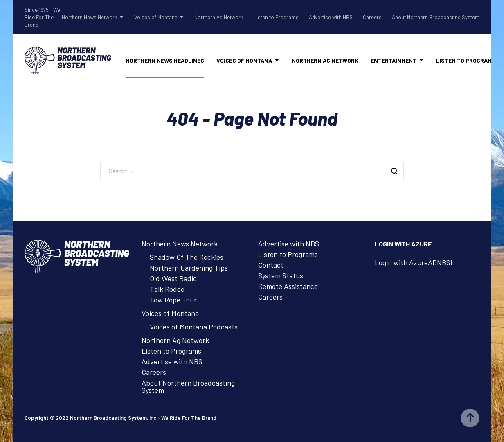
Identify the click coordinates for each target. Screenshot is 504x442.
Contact (271, 265)
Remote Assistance (288, 286)
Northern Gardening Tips (189, 268)
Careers (372, 17)
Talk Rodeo (167, 289)
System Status (281, 275)
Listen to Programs (276, 17)
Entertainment (394, 60)
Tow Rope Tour (173, 300)
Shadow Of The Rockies (187, 257)
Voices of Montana (156, 17)
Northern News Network (90, 17)
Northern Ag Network (219, 17)
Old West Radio (173, 278)
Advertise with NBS (331, 17)
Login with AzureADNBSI (414, 262)
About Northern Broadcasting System (436, 17)
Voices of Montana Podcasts (194, 327)
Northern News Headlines (165, 60)
